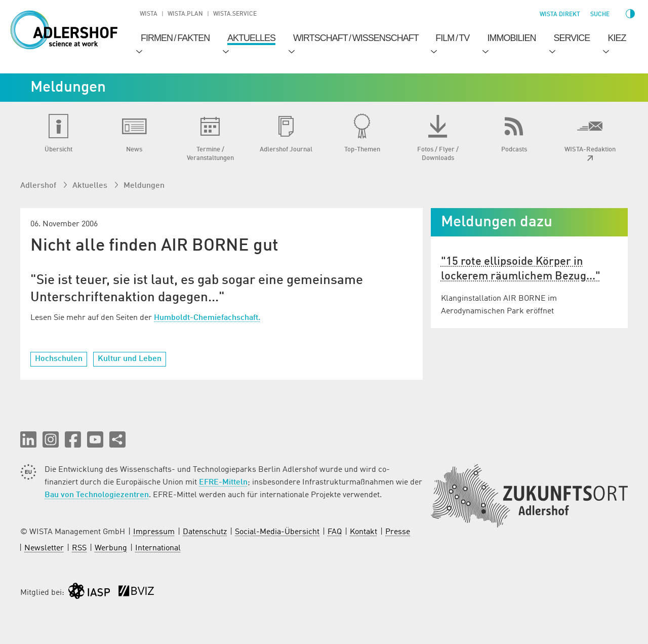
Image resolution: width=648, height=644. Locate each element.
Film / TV (452, 38)
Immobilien (511, 38)
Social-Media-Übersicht (277, 532)
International (158, 548)
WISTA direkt (560, 15)
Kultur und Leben (130, 359)
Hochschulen (59, 359)
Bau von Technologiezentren (97, 495)
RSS (79, 548)
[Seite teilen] (117, 439)
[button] (28, 439)
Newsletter (44, 548)
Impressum (154, 532)
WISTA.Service (235, 14)
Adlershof (39, 186)
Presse (398, 532)
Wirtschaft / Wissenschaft (356, 38)
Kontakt (363, 532)
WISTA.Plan (185, 14)
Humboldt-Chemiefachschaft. (207, 318)
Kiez (617, 38)
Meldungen (144, 186)
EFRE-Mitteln (223, 482)
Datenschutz (205, 532)
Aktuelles (251, 38)
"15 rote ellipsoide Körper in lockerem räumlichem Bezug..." (521, 269)
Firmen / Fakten (175, 38)
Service (572, 38)
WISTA (149, 14)
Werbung (111, 548)
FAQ (335, 532)
